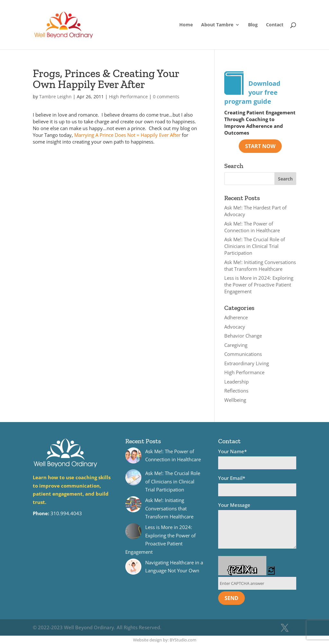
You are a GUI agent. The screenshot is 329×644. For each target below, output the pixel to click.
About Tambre (217, 25)
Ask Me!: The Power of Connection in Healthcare (252, 227)
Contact (275, 25)
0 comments (166, 97)
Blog (253, 25)
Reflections (236, 391)
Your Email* (257, 485)
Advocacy (235, 327)
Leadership (236, 382)
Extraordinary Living (247, 363)
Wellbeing (235, 400)
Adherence (236, 317)
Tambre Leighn (55, 97)
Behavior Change (243, 336)
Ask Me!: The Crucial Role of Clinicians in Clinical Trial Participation (255, 246)
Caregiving (236, 345)
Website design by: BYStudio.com (165, 640)
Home (186, 25)
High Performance (128, 97)
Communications (243, 354)
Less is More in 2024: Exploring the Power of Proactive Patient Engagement (259, 285)
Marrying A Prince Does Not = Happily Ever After (127, 135)
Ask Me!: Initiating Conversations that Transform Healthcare (260, 265)
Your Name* (257, 459)
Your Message (257, 526)
